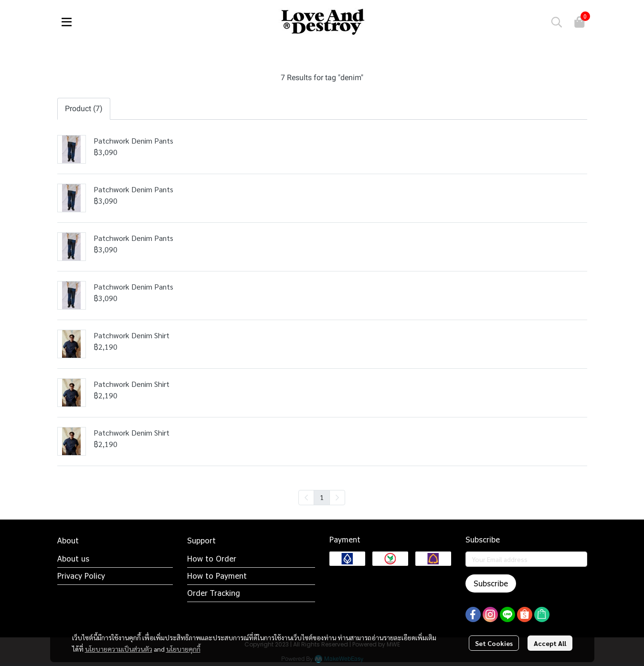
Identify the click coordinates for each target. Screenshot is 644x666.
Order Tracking (214, 593)
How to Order (212, 558)
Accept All (550, 643)
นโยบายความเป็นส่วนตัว (119, 649)
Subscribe (491, 583)
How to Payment (217, 576)
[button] (557, 22)
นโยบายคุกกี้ (183, 649)
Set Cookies (494, 643)
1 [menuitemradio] (322, 497)
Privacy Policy (81, 576)
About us (73, 558)
